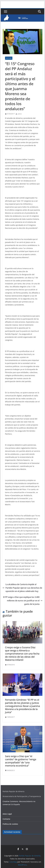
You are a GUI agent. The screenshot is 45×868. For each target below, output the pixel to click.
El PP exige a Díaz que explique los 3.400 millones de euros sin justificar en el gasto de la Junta (23, 601)
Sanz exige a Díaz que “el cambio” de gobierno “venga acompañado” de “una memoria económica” (21, 761)
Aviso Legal (7, 814)
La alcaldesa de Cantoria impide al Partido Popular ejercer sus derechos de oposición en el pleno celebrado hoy (22, 588)
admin (20, 114)
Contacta (6, 819)
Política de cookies (10, 824)
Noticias (9, 58)
